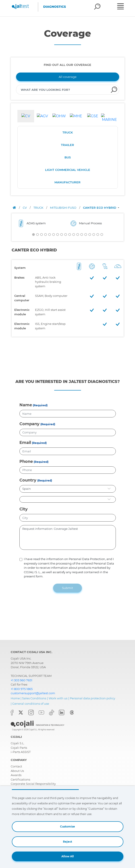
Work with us (58, 698)
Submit (67, 588)
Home (15, 698)
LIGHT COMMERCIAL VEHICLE (68, 170)
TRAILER (67, 145)
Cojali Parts (19, 748)
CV (25, 208)
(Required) (40, 405)
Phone (26, 461)
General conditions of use (31, 704)
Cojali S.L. (18, 743)
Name (26, 405)
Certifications (20, 779)
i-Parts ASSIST (21, 752)
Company (29, 424)
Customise (67, 827)
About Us (17, 771)
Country (28, 480)
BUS (68, 157)
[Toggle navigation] (122, 7)
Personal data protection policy (92, 698)
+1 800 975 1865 (22, 689)
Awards (16, 775)
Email (25, 443)
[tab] (26, 116)
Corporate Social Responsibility (33, 784)
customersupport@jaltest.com (33, 693)
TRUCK (68, 132)
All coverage (68, 77)
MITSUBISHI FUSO (63, 208)
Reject (67, 842)
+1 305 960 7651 (22, 680)
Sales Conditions (34, 698)
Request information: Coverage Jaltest (68, 538)
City (24, 509)
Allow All (68, 856)
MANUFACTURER (67, 182)
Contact (16, 766)
